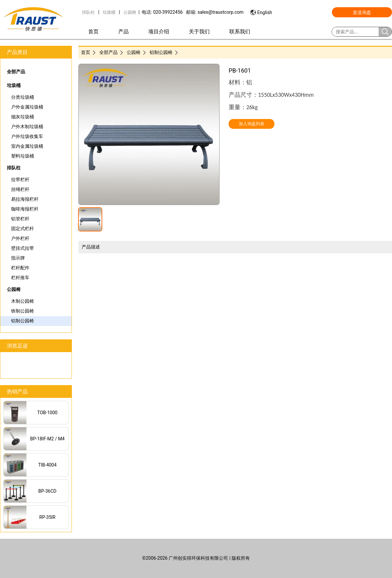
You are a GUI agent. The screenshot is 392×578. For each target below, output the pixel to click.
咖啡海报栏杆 (25, 209)
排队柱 (88, 12)
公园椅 (130, 12)
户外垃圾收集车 (27, 136)
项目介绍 (159, 32)
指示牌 (18, 258)
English (265, 12)
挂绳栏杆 (20, 189)
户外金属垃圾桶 (27, 107)
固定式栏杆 (23, 229)
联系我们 (240, 32)
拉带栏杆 (20, 179)
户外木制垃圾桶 (27, 127)
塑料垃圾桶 (23, 156)
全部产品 (16, 72)
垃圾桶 (109, 12)
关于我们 (199, 32)
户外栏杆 (20, 238)
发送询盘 (362, 12)
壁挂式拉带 (23, 248)
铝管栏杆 (20, 219)
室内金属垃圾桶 (27, 146)
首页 (93, 32)
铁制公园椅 (23, 311)
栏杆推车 (20, 278)
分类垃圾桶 (23, 97)
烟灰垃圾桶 (23, 117)
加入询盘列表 (252, 124)
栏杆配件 (20, 268)
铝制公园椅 (23, 321)
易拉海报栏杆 (25, 199)
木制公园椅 (23, 301)
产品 (123, 32)
